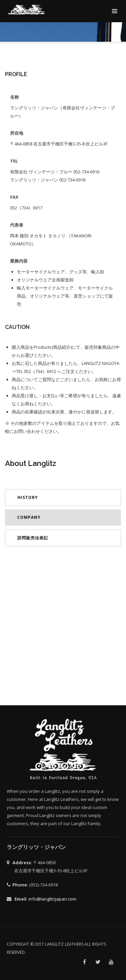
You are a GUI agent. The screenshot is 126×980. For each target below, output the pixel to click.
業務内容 (19, 261)
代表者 (17, 225)
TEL (14, 161)
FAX (14, 197)
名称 (14, 97)
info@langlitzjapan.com (52, 899)
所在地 (17, 133)
